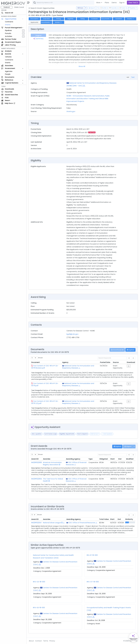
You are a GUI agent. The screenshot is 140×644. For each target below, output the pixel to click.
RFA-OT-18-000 (93, 582)
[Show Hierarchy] (84, 86)
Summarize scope (51, 434)
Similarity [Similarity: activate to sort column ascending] (129, 519)
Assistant (119, 19)
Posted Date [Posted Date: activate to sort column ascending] (105, 362)
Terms (46, 641)
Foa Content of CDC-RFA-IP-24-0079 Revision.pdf (45, 367)
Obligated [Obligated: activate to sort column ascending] (103, 459)
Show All (82, 66)
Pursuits (8, 33)
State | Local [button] (19, 7)
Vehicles (8, 57)
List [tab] (128, 77)
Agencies (9, 71)
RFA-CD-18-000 (39, 582)
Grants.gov (71, 111)
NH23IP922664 (37, 479)
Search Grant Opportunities (41, 8)
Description (34, 19)
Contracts (9, 22)
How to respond (82, 434)
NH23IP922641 (36, 523)
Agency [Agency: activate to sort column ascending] (65, 362)
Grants (8, 25)
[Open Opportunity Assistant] (133, 637)
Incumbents (46, 22)
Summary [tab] (38, 39)
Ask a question (37, 434)
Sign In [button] (122, 3)
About (31, 641)
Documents (107, 19)
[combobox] (65, 3)
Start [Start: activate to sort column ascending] (112, 459)
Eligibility (70, 19)
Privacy (52, 641)
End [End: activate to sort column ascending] (120, 459)
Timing (58, 19)
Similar (58, 22)
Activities (9, 36)
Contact (38, 641)
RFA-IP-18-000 (92, 555)
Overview (46, 19)
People (8, 74)
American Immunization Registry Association (52, 464)
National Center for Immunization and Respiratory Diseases (78, 367)
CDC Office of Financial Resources (82, 523)
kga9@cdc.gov (72, 334)
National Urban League (52, 523)
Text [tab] (133, 77)
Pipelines (8, 30)
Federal (7, 7)
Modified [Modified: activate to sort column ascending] (130, 459)
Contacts (94, 19)
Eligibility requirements (67, 434)
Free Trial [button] (133, 3)
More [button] (99, 3)
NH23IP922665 (37, 462)
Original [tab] (38, 35)
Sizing (83, 19)
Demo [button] (114, 3)
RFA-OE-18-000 (39, 608)
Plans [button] (107, 3)
